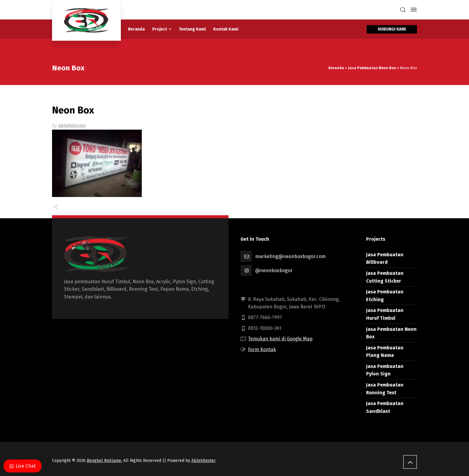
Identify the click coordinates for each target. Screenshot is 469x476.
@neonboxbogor (274, 270)
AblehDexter (72, 126)
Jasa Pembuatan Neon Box (372, 68)
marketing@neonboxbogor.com (290, 256)
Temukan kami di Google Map (280, 339)
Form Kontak (262, 350)
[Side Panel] (412, 10)
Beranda (336, 68)
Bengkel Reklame (104, 461)
